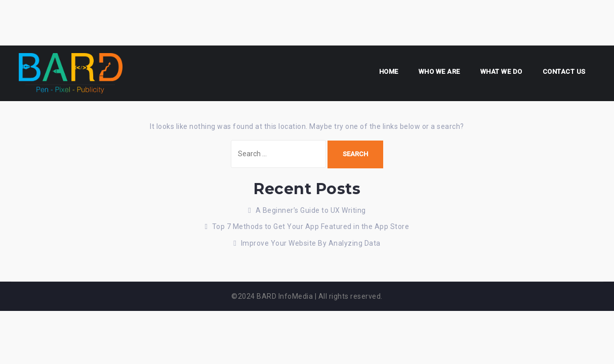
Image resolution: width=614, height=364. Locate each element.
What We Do (501, 72)
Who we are (439, 72)
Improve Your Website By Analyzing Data (311, 243)
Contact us (564, 72)
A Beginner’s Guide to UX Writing (311, 210)
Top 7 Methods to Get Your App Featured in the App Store (311, 226)
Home (389, 72)
